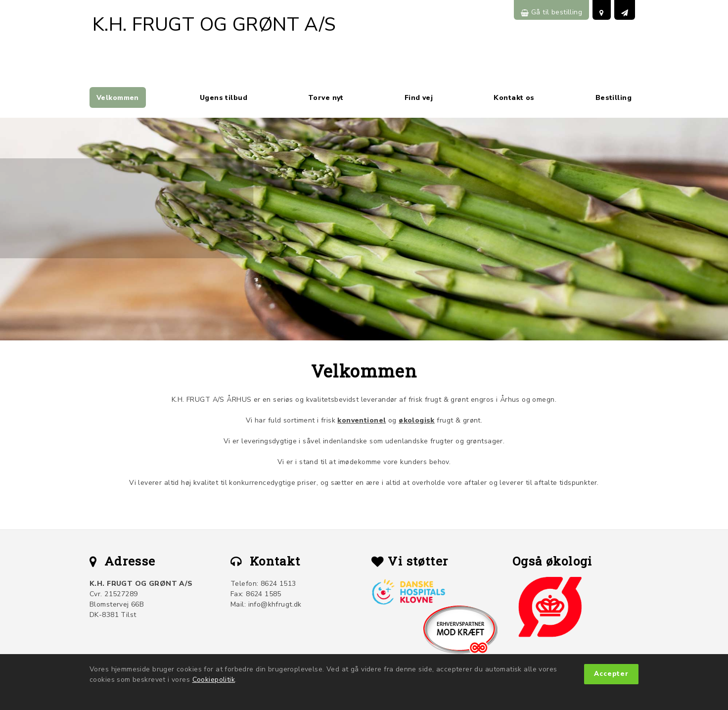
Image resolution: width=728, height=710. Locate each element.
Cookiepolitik (214, 680)
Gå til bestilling (551, 12)
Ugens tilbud (224, 98)
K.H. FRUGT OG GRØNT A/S (214, 24)
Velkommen (118, 98)
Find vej (419, 98)
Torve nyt (326, 98)
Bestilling (614, 98)
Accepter (611, 674)
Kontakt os (514, 98)
